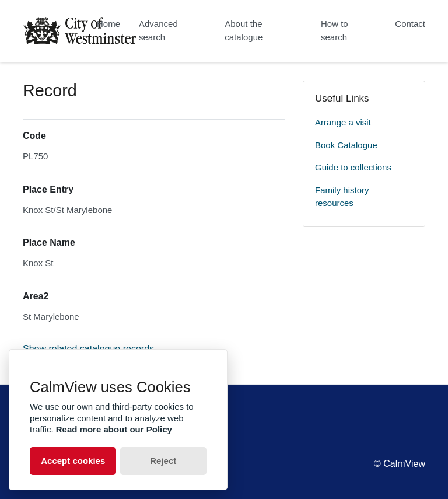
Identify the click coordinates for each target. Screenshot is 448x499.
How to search (335, 30)
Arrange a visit (343, 122)
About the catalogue (244, 30)
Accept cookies (73, 461)
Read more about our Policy (114, 429)
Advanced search (158, 30)
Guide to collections (353, 167)
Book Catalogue (346, 145)
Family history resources (342, 197)
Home (108, 24)
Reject (163, 461)
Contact (410, 24)
